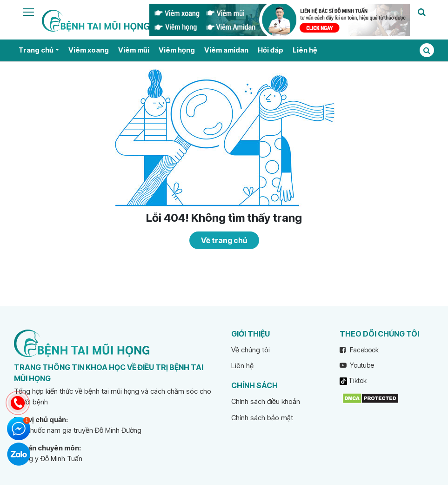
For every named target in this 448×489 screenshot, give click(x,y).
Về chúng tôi (251, 350)
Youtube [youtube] (357, 365)
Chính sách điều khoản (266, 401)
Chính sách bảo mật (262, 418)
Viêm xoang (89, 50)
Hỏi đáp (271, 50)
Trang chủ (36, 50)
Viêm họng (177, 50)
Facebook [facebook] (359, 350)
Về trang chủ (224, 240)
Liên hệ (305, 50)
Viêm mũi (134, 50)
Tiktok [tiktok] (353, 381)
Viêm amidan (226, 50)
